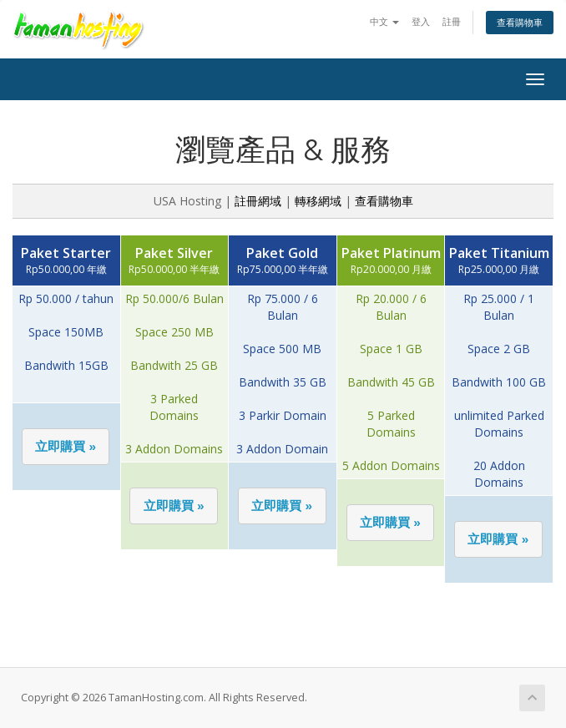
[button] (66, 447)
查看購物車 (520, 22)
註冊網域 (258, 201)
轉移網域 (318, 201)
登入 (421, 21)
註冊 (452, 21)
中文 (384, 21)
